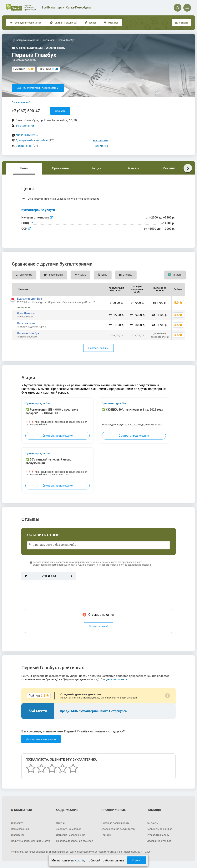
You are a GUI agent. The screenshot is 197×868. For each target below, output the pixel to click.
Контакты (153, 823)
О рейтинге (18, 835)
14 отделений (25, 126)
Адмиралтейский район (32, 140)
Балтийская (24, 146)
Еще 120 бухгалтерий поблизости (38, 88)
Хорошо (137, 860)
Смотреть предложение (58, 436)
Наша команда (20, 829)
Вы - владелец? (21, 102)
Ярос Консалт (26, 313)
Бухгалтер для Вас (29, 299)
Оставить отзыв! (99, 626)
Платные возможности (116, 823)
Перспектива (26, 323)
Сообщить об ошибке (160, 829)
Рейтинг (169, 168)
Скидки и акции (64, 23)
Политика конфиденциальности (25, 842)
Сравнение (60, 168)
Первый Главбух (28, 333)
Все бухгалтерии (26, 23)
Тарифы (106, 835)
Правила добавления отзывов (75, 841)
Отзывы (111, 23)
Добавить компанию (69, 829)
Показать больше (98, 348)
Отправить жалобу (158, 835)
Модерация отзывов (160, 841)
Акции (97, 168)
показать (60, 111)
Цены (90, 23)
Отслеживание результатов (119, 829)
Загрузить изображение (71, 835)
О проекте (17, 823)
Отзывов (46, 69)
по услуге (181, 23)
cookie (80, 860)
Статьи (61, 823)
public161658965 (27, 135)
